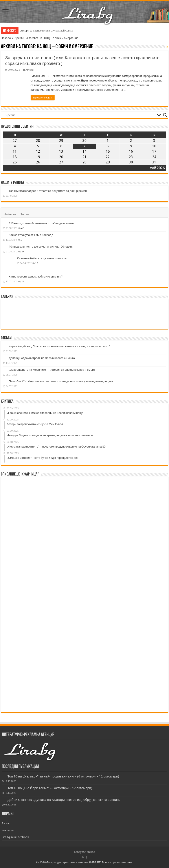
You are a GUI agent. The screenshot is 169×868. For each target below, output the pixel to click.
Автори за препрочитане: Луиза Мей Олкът (47, 31)
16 (37, 263)
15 (22, 281)
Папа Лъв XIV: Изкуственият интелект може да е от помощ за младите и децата (61, 381)
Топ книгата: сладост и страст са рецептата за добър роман (48, 191)
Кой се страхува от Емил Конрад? (31, 235)
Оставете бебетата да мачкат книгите (42, 258)
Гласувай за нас (84, 852)
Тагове (25, 214)
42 (22, 228)
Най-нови (10, 214)
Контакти (8, 830)
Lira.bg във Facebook (15, 837)
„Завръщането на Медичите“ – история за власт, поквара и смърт (52, 370)
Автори (29, 70)
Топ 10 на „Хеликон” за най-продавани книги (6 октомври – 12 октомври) (63, 776)
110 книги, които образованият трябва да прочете (41, 223)
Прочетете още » (43, 98)
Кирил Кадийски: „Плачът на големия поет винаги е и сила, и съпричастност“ (59, 346)
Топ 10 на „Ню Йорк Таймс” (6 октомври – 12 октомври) (50, 788)
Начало (6, 38)
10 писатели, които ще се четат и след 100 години (41, 247)
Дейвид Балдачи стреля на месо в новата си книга (42, 358)
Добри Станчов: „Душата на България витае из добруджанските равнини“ (65, 800)
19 (22, 252)
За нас (6, 823)
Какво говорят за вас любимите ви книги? (36, 277)
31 (22, 240)
